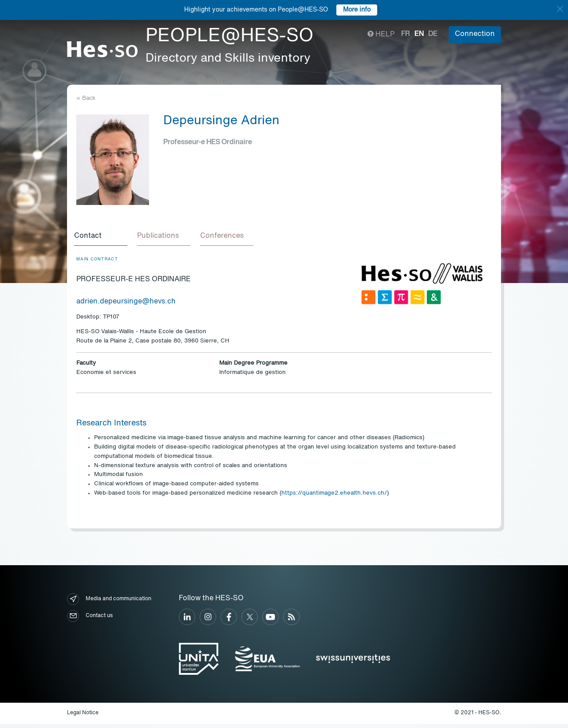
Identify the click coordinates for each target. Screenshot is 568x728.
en (419, 34)
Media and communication (109, 604)
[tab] (103, 239)
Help (381, 35)
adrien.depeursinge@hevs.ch (126, 306)
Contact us (90, 620)
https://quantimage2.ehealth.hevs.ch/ (334, 498)
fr (406, 34)
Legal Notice (83, 717)
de (433, 34)
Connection (475, 34)
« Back (86, 98)
